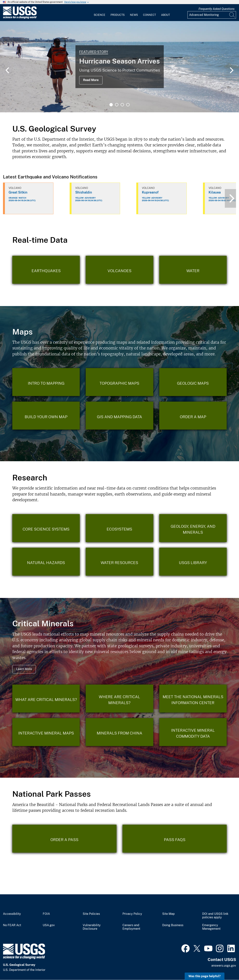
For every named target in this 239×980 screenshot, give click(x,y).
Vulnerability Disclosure (92, 927)
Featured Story (94, 52)
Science (100, 15)
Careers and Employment (131, 927)
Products (118, 15)
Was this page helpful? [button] (205, 976)
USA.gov (49, 925)
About (166, 15)
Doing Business (173, 925)
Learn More (24, 669)
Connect (149, 15)
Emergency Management (211, 927)
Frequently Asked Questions (217, 9)
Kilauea (215, 192)
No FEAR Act (12, 925)
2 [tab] (117, 105)
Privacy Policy (132, 914)
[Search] (232, 15)
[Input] (212, 15)
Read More (91, 80)
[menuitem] (100, 13)
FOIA (46, 914)
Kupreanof (150, 192)
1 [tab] (111, 105)
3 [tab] (122, 105)
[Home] (20, 18)
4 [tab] (128, 105)
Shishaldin (84, 192)
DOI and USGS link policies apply (215, 916)
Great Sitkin (18, 192)
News (134, 15)
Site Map (169, 914)
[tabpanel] (119, 67)
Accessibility (12, 914)
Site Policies (91, 914)
